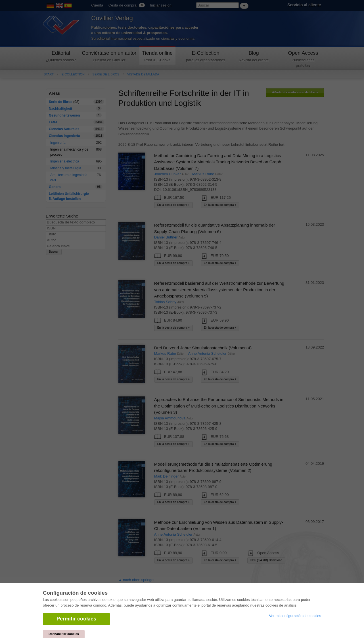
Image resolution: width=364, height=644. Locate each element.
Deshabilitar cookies (64, 634)
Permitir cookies (76, 619)
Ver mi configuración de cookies (295, 616)
